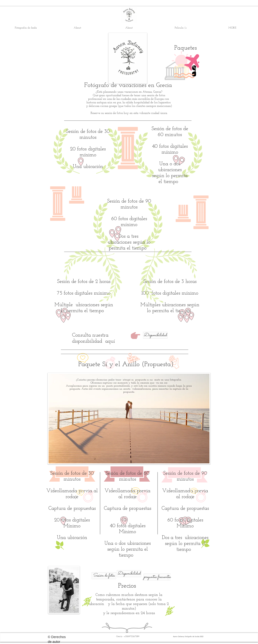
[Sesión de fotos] (104, 576)
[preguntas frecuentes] (157, 577)
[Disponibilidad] (155, 335)
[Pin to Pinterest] (76, 615)
